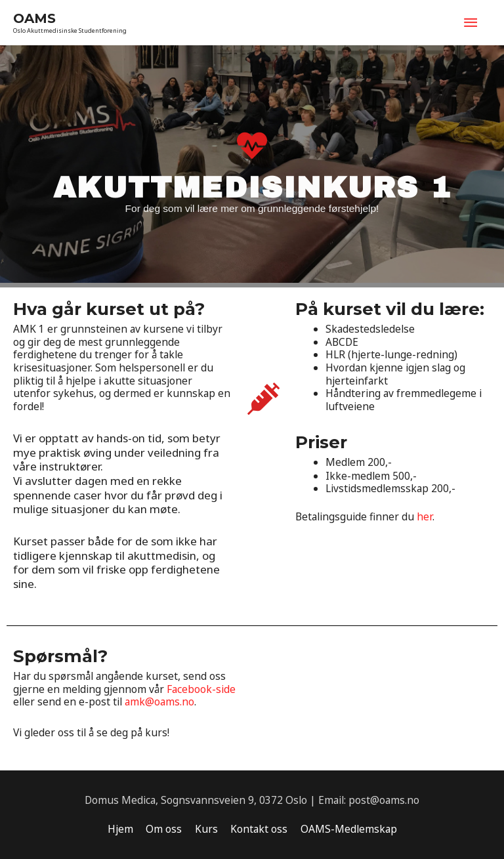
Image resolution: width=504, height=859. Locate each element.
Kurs (206, 829)
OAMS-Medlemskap (349, 829)
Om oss (164, 829)
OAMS (34, 18)
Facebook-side (201, 689)
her (425, 516)
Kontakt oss (259, 829)
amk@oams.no (159, 702)
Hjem (120, 829)
